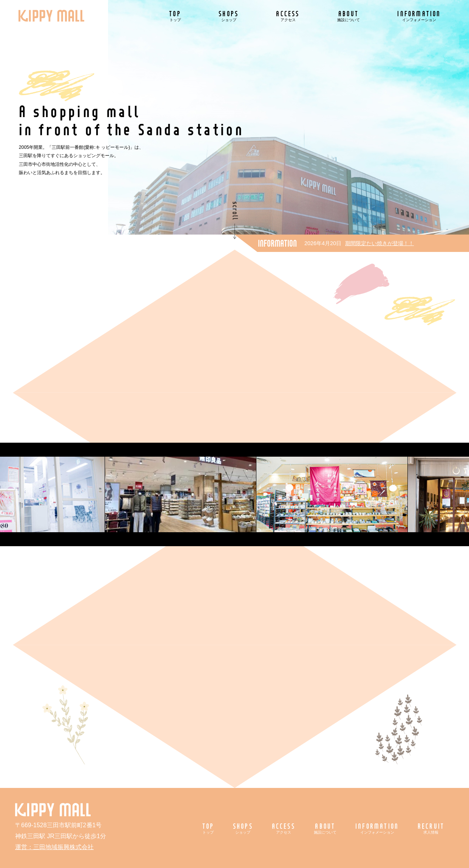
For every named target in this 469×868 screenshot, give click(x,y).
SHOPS (229, 16)
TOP (175, 16)
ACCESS (288, 16)
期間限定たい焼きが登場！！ (380, 243)
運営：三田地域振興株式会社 (54, 847)
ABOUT (349, 16)
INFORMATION (419, 16)
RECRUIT (431, 828)
